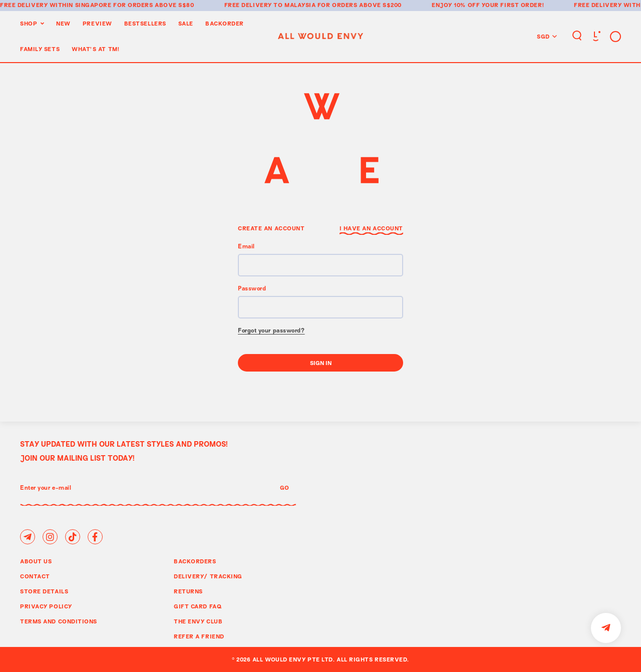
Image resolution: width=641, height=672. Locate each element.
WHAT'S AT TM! (95, 49)
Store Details (44, 591)
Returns (188, 591)
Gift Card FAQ (198, 606)
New (63, 23)
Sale (186, 23)
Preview (97, 23)
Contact (35, 576)
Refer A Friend (199, 636)
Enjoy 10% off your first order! (488, 5)
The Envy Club (198, 621)
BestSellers (145, 23)
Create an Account (271, 228)
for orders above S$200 (360, 5)
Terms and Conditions (59, 621)
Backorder (225, 23)
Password (252, 289)
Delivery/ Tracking (208, 576)
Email (246, 247)
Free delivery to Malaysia (270, 5)
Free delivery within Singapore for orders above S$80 (97, 5)
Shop (29, 23)
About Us (36, 561)
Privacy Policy (46, 606)
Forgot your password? (271, 331)
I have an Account (371, 228)
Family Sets (40, 49)
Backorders (195, 561)
